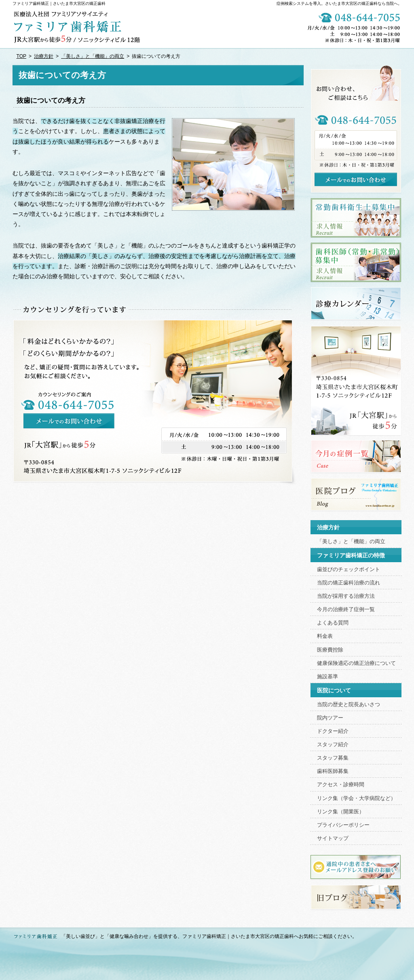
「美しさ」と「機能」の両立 (351, 542)
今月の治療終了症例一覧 (346, 610)
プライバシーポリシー (343, 825)
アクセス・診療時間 (341, 785)
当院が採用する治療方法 (346, 596)
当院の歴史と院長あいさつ (349, 705)
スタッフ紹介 (333, 745)
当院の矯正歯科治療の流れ (349, 583)
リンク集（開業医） (341, 812)
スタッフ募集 (333, 758)
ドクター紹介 (333, 731)
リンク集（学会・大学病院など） (356, 798)
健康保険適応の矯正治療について (356, 663)
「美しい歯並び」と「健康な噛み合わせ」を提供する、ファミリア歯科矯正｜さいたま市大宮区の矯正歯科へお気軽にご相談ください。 (209, 936)
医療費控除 (330, 650)
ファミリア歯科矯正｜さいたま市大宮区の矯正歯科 (59, 3)
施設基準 (327, 677)
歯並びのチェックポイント (349, 569)
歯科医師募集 (333, 771)
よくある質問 (333, 623)
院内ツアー (330, 718)
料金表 (325, 636)
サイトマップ (333, 838)
